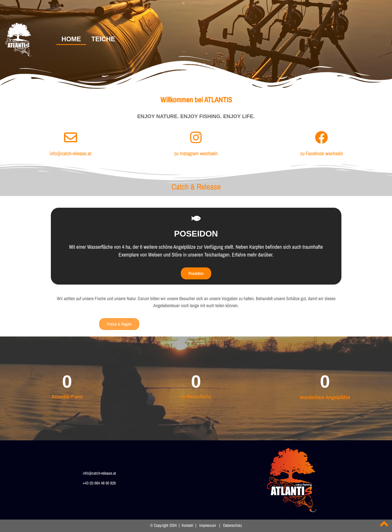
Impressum (208, 525)
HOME (71, 39)
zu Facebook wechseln (322, 153)
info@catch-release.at (70, 153)
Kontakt (187, 525)
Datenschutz (232, 525)
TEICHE (103, 39)
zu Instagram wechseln (196, 153)
